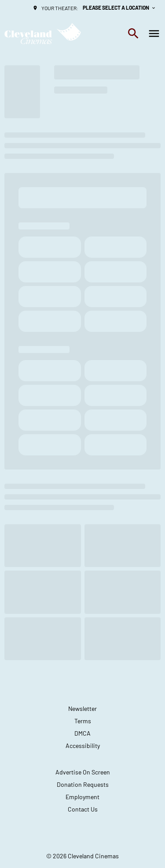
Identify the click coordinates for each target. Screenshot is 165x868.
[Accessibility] (83, 746)
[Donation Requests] (83, 785)
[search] (133, 34)
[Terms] (83, 721)
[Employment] (82, 797)
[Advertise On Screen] (83, 772)
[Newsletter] (82, 709)
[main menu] (154, 34)
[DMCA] (82, 733)
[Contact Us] (83, 809)
